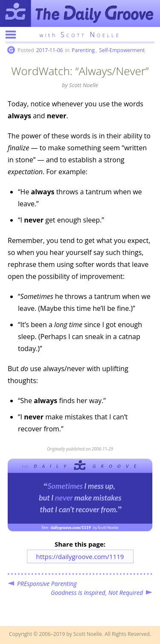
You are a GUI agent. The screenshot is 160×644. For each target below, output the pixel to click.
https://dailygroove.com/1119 (80, 556)
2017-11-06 (50, 50)
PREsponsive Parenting (47, 584)
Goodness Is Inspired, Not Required (97, 593)
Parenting (83, 50)
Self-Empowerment (122, 50)
